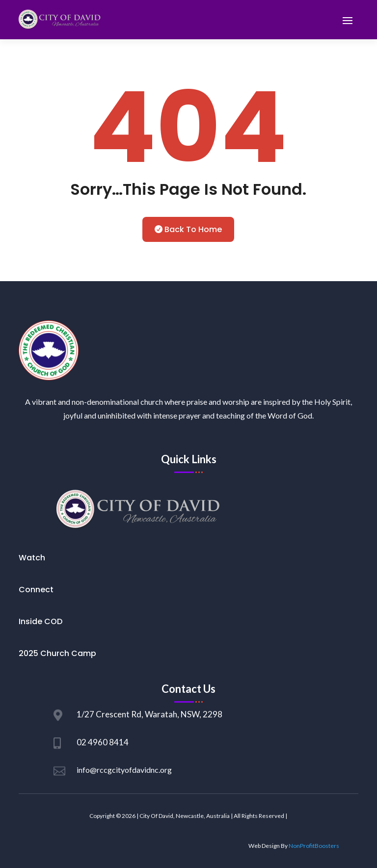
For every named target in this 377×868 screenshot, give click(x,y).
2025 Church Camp (57, 653)
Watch (32, 558)
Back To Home (193, 229)
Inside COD (40, 621)
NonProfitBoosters (314, 846)
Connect (36, 590)
